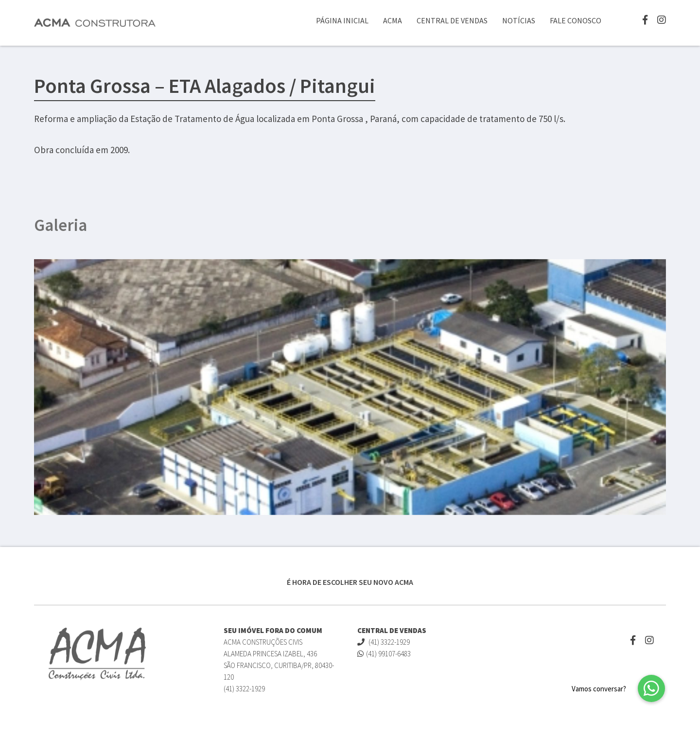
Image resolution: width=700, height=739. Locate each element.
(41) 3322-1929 (384, 642)
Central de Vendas (452, 20)
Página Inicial (342, 20)
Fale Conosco (576, 20)
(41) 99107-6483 (384, 654)
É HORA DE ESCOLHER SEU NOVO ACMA (350, 582)
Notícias (519, 20)
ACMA (393, 20)
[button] (651, 688)
